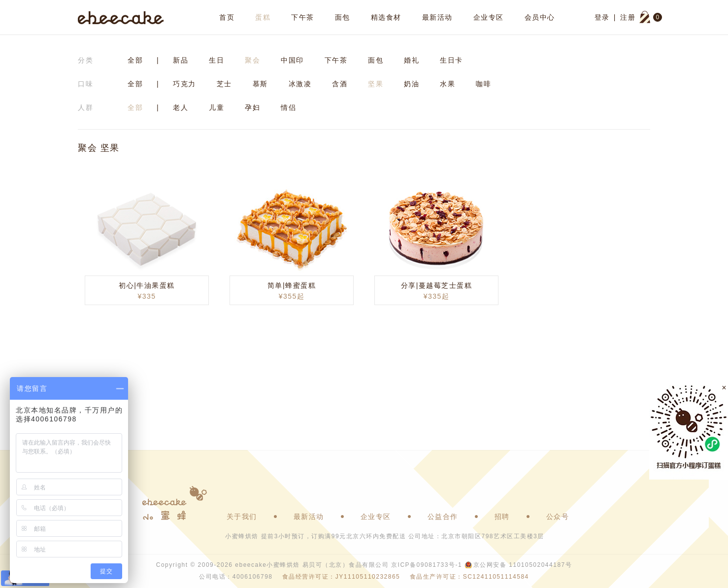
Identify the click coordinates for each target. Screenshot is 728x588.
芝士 (224, 84)
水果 (447, 84)
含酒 (340, 84)
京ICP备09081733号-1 (427, 565)
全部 (135, 60)
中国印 (292, 60)
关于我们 (242, 517)
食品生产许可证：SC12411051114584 (469, 577)
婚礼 (412, 60)
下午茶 (303, 17)
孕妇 (252, 107)
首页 (227, 17)
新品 (181, 60)
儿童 (216, 107)
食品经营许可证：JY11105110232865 (341, 577)
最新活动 (437, 17)
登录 (602, 17)
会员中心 (540, 17)
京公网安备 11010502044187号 (523, 565)
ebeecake (121, 17)
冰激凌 (300, 84)
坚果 (376, 84)
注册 (628, 17)
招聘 (502, 517)
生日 (216, 60)
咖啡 (483, 84)
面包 (343, 17)
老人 (181, 107)
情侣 (288, 107)
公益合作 (443, 517)
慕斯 (260, 84)
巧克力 (184, 84)
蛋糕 (263, 17)
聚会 (252, 60)
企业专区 (489, 17)
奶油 (412, 84)
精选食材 (386, 17)
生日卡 (451, 60)
